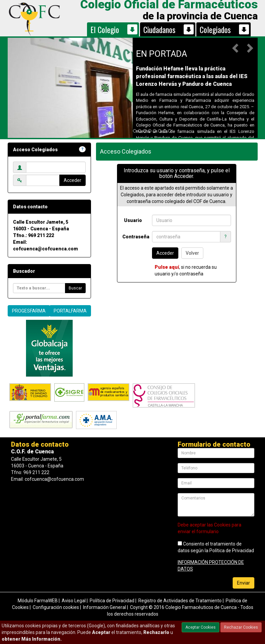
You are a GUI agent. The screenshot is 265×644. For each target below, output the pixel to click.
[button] (236, 48)
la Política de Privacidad (229, 551)
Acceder (72, 180)
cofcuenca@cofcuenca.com (45, 249)
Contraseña (135, 237)
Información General (104, 607)
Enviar (243, 583)
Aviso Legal (74, 601)
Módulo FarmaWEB (38, 601)
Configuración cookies (56, 607)
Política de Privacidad (112, 601)
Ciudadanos (159, 29)
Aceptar (101, 632)
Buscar (75, 288)
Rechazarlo (156, 632)
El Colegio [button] (105, 29)
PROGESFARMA (29, 311)
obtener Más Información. (32, 639)
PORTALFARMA (70, 311)
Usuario (133, 220)
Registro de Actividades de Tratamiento (180, 601)
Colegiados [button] (215, 29)
